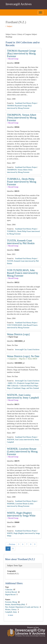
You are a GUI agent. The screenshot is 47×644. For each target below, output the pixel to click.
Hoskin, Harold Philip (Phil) (15, 605)
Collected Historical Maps (29, 386)
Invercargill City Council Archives (27, 350)
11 (13, 549)
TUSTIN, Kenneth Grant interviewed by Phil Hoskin (21, 242)
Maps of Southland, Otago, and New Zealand (23, 388)
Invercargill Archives (19, 4)
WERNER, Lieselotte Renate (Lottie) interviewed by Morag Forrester (22, 451)
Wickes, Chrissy (11, 610)
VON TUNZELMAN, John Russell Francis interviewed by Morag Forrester (22, 273)
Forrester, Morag (11, 602)
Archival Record (11, 592)
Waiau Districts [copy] (18, 334)
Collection (9, 590)
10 (8, 549)
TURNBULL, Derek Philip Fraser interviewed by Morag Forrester (22, 182)
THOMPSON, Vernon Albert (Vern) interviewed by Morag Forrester (22, 118)
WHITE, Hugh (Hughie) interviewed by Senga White (21, 514)
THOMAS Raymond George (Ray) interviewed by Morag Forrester (21, 53)
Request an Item (33, 627)
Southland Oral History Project (26, 103)
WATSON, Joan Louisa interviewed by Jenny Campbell (23, 396)
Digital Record (11, 595)
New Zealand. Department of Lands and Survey (22, 607)
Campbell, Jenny (11, 612)
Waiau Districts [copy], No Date (23, 356)
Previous (11, 544)
